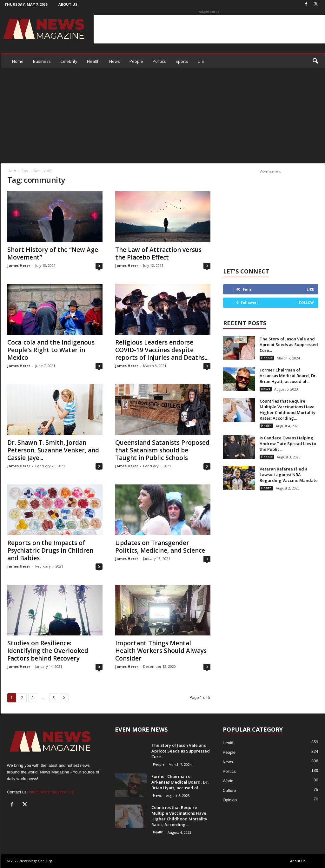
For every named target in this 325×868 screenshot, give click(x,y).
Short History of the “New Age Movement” (53, 253)
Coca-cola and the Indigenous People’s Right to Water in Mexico (51, 350)
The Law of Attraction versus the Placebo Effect (158, 253)
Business (42, 61)
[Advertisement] (209, 29)
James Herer (19, 265)
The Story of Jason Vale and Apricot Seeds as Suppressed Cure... (289, 345)
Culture (229, 790)
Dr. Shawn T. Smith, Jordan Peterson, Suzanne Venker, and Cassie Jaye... (53, 450)
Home (18, 61)
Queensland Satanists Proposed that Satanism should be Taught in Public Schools (162, 450)
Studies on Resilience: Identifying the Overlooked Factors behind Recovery (48, 651)
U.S (201, 61)
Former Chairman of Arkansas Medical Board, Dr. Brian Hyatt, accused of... (288, 376)
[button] (315, 61)
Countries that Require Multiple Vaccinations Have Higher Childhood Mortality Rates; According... (288, 410)
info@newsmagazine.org (52, 792)
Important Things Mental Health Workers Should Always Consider (161, 651)
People (136, 61)
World (228, 781)
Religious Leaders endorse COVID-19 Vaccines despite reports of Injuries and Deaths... (162, 350)
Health (93, 61)
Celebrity (69, 61)
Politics (159, 61)
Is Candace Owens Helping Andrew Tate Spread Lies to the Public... (288, 444)
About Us (68, 4)
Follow (306, 302)
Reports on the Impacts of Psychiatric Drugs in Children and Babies (50, 550)
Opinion (230, 800)
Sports (182, 61)
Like (310, 289)
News (115, 61)
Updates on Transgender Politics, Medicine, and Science (160, 547)
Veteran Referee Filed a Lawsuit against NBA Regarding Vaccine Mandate (289, 475)
